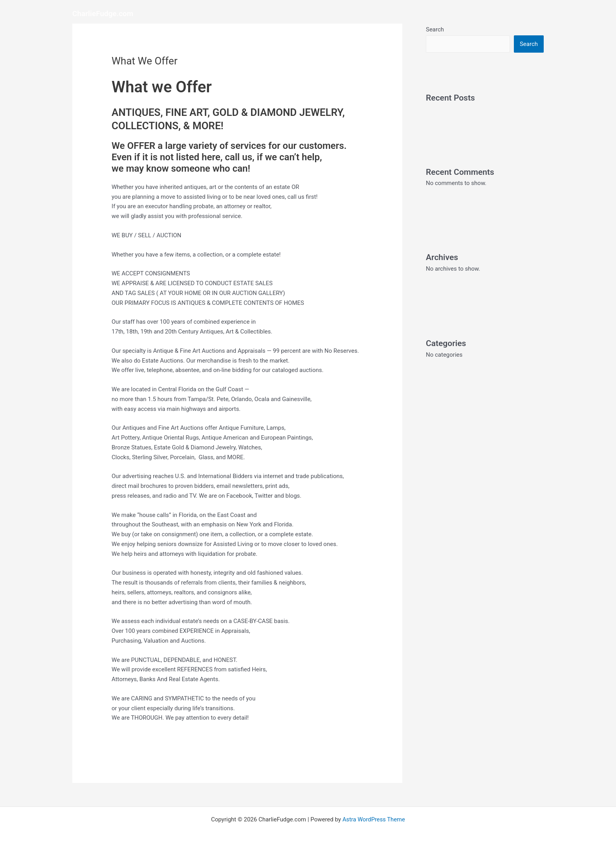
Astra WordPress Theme (374, 819)
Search (435, 29)
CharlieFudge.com (103, 14)
